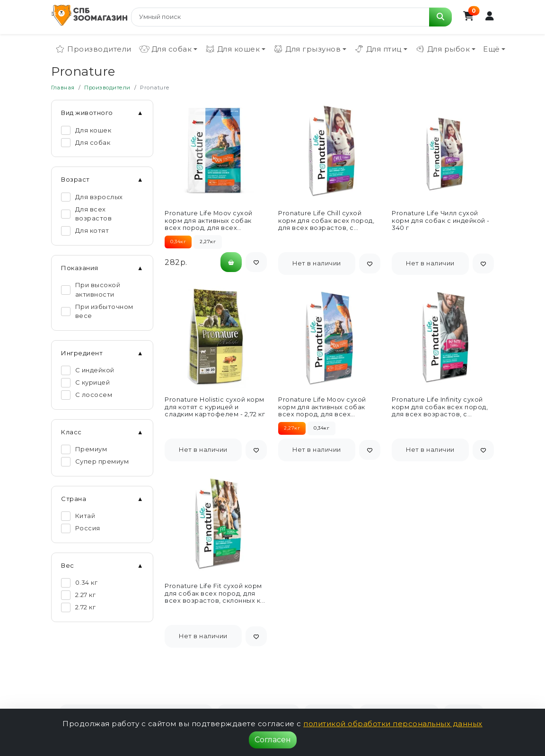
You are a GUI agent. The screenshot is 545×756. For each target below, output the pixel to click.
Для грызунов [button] (307, 49)
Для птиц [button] (378, 49)
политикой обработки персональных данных (393, 724)
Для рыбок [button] (443, 49)
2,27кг (208, 242)
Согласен (273, 740)
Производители (93, 49)
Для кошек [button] (233, 49)
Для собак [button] (166, 49)
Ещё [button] (492, 49)
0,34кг (321, 428)
